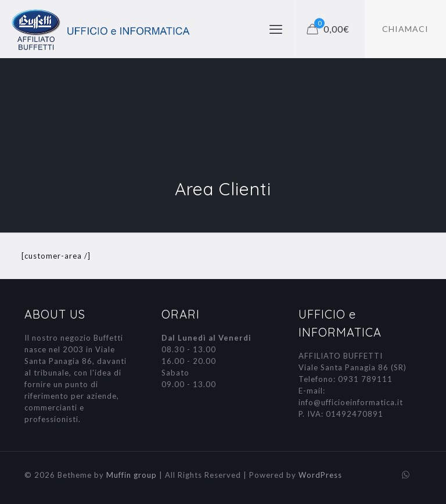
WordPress (320, 475)
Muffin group (132, 475)
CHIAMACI (405, 29)
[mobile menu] (276, 29)
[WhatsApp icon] (406, 474)
